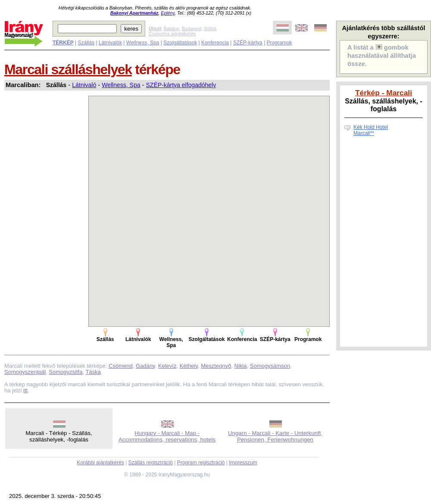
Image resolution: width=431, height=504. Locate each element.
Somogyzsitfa (66, 372)
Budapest (192, 28)
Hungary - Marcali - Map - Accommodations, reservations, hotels (167, 436)
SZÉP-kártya (248, 43)
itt (25, 390)
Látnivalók (110, 43)
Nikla (241, 366)
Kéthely (189, 366)
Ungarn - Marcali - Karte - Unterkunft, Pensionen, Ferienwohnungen (275, 436)
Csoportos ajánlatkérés (172, 34)
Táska (93, 372)
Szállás (86, 43)
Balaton (172, 28)
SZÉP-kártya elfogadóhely (181, 85)
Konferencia (215, 43)
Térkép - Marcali (384, 93)
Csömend (121, 366)
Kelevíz (167, 366)
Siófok (210, 28)
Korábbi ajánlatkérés (100, 463)
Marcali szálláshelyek (68, 69)
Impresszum (243, 463)
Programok (280, 43)
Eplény (168, 13)
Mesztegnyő (216, 366)
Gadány (145, 366)
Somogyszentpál (25, 372)
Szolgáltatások (180, 43)
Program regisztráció (201, 463)
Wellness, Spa (143, 43)
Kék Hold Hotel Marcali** (371, 130)
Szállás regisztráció (151, 463)
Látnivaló (84, 85)
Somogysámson (270, 366)
